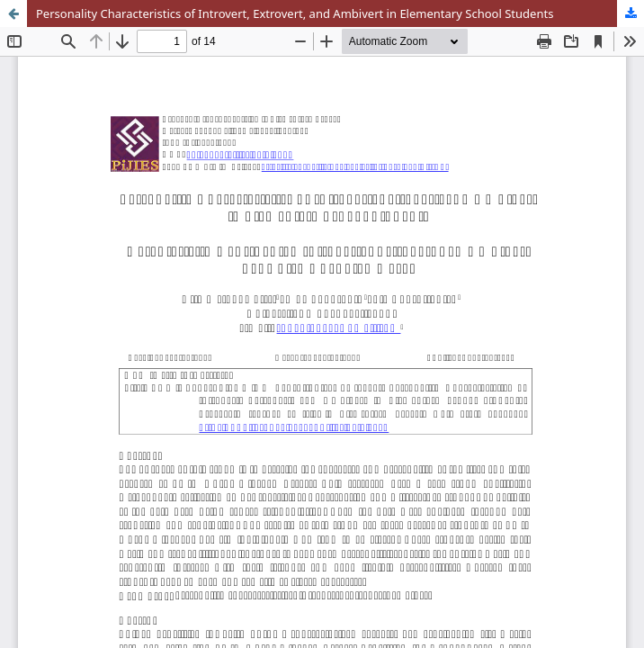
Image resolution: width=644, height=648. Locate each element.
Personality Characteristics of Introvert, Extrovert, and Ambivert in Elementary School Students (295, 13)
